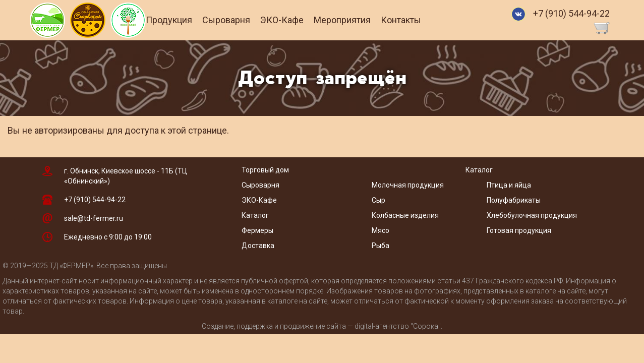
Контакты (416, 20)
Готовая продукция (519, 230)
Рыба (380, 246)
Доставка (258, 246)
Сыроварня (241, 20)
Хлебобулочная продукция (532, 215)
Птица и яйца (509, 185)
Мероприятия (357, 20)
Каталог (255, 215)
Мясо (380, 230)
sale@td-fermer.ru (94, 218)
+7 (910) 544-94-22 (571, 13)
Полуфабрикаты (514, 200)
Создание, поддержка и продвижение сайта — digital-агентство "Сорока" (321, 326)
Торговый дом (265, 170)
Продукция (184, 20)
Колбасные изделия (405, 215)
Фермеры (257, 230)
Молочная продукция (408, 185)
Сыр (378, 200)
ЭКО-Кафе (297, 20)
